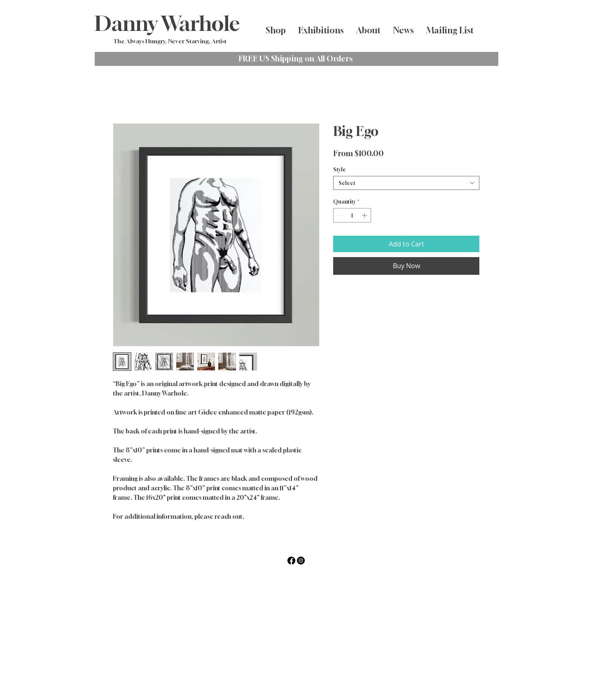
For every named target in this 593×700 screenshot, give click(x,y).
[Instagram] (301, 561)
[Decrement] (339, 215)
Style (340, 169)
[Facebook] (291, 561)
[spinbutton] (352, 215)
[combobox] (406, 183)
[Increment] (365, 215)
